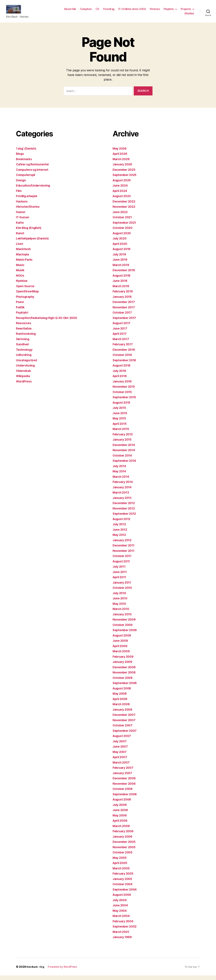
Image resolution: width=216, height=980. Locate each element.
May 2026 (120, 153)
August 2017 (122, 328)
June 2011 (121, 576)
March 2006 (122, 830)
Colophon (86, 11)
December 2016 (125, 354)
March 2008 (122, 709)
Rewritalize (25, 333)
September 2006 (126, 799)
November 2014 (125, 455)
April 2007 (121, 762)
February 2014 (124, 486)
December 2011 (125, 550)
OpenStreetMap (28, 296)
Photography (26, 301)
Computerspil (27, 179)
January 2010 (123, 619)
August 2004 (123, 899)
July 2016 (120, 375)
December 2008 (125, 672)
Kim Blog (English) (30, 232)
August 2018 (123, 280)
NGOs (20, 280)
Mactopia (23, 259)
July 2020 (120, 243)
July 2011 (120, 571)
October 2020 (123, 232)
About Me (70, 11)
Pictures (155, 11)
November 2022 (125, 211)
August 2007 (123, 740)
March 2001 (122, 936)
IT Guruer (23, 222)
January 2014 (123, 492)
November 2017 (125, 312)
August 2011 (122, 566)
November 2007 (125, 725)
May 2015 (120, 423)
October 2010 (123, 592)
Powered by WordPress (64, 971)
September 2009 (126, 635)
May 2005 (120, 862)
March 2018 (122, 291)
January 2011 (123, 587)
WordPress (25, 386)
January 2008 (123, 714)
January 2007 (123, 778)
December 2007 (125, 719)
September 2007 (126, 735)
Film (19, 195)
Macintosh (24, 254)
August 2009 (123, 640)
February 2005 (124, 878)
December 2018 (125, 275)
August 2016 (123, 370)
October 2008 (123, 682)
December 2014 (125, 449)
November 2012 (125, 513)
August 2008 (123, 693)
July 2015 (120, 412)
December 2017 (125, 306)
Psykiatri (23, 317)
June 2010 (121, 603)
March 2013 (122, 497)
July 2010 (120, 598)
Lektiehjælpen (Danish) (34, 243)
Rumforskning (27, 338)
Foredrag (109, 11)
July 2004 (120, 905)
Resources (24, 328)
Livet (20, 248)
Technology (25, 354)
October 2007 (123, 730)
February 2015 (124, 439)
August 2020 (123, 238)
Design (21, 185)
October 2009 (123, 629)
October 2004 (123, 889)
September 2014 (125, 465)
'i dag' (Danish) (27, 153)
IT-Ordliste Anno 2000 (132, 11)
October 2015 (123, 396)
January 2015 (123, 444)
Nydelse (22, 285)
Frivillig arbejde (28, 201)
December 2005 (125, 846)
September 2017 (125, 322)
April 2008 (121, 703)
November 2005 (125, 852)
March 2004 (122, 920)
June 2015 (121, 418)
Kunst (20, 238)
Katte (20, 227)
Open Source (26, 291)
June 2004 (121, 910)
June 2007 (121, 751)
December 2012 (125, 508)
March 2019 (122, 269)
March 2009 (122, 656)
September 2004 (126, 894)
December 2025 (125, 174)
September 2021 (125, 227)
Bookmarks (25, 164)
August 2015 (122, 407)
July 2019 (120, 259)
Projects (186, 11)
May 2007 (120, 756)
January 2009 (123, 666)
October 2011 (123, 560)
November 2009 (125, 624)
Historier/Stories (29, 211)
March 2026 (122, 164)
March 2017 (122, 344)
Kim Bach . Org (36, 971)
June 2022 (121, 217)
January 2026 (123, 169)
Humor (21, 217)
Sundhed (23, 349)
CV (97, 11)
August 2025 (123, 185)
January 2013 (123, 502)
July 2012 (120, 529)
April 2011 (120, 582)
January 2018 (123, 301)
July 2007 (120, 746)
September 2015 (125, 402)
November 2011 (125, 555)
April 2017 (121, 338)
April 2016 (121, 381)
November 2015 (125, 391)
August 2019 (123, 254)
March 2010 (122, 613)
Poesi (20, 306)
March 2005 (122, 873)
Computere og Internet (33, 174)
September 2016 (125, 365)
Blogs (20, 158)
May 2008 (120, 698)
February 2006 (124, 836)
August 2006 (123, 804)
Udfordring (24, 359)
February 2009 (124, 661)
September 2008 (126, 688)
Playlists (169, 11)
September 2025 (126, 179)
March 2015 (122, 433)
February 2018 (124, 296)
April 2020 (121, 248)
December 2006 (125, 783)
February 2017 (124, 349)
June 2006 (121, 815)
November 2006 (125, 788)
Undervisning (26, 370)
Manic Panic (25, 264)
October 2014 (123, 460)
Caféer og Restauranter (34, 169)
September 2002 (126, 931)
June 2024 (121, 190)
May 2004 (120, 915)
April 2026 (121, 158)
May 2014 (120, 476)
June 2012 (121, 534)
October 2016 (123, 359)
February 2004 (124, 926)
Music (21, 269)
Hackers (22, 206)
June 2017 (121, 333)
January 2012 (123, 545)
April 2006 (121, 825)
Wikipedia (24, 381)
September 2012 (125, 518)
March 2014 (122, 481)
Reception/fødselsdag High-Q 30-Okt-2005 (49, 322)
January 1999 (123, 942)
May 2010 (120, 608)
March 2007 (122, 767)
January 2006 (123, 841)
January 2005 (123, 883)
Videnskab (24, 375)
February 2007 (124, 772)
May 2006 (120, 820)
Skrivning (23, 344)
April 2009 (121, 651)
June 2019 (121, 264)
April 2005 (121, 867)
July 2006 (120, 809)
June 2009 (121, 645)
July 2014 (120, 471)
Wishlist (189, 16)
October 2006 (123, 793)
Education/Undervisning (35, 190)
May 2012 (120, 539)
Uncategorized (27, 365)
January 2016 (123, 386)
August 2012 (122, 524)
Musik (21, 275)
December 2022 (125, 206)
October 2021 (123, 222)
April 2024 (121, 195)
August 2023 (123, 201)
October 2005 (123, 857)
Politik (21, 312)
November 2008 (125, 677)
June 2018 (121, 285)
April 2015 (121, 428)
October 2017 (123, 317)
